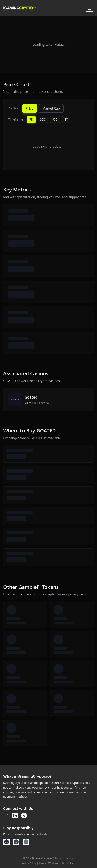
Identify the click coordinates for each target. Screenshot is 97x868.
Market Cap (51, 108)
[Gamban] (16, 842)
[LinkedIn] (15, 816)
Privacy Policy (28, 863)
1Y (66, 119)
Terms (42, 863)
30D (43, 119)
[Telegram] (24, 816)
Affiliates (71, 863)
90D (55, 119)
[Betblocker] (26, 842)
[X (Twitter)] (6, 816)
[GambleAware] (6, 842)
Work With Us (56, 863)
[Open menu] (89, 8)
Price (30, 108)
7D (31, 119)
